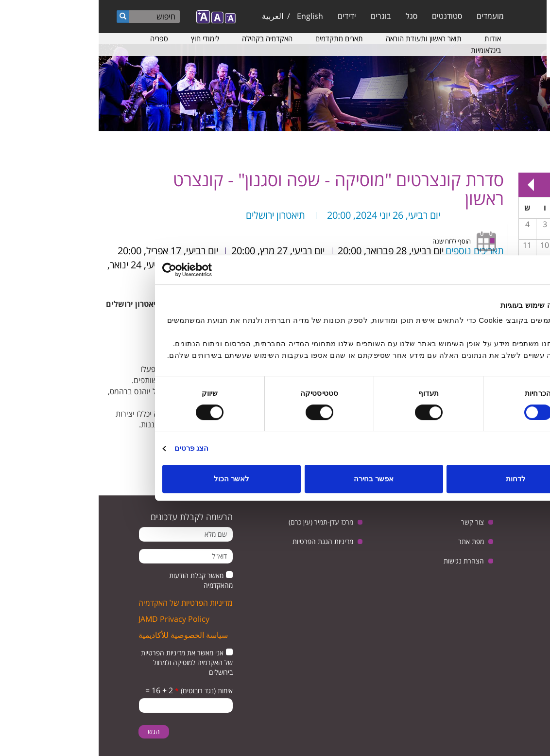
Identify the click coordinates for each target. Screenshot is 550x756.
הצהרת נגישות (365, 561)
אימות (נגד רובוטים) (105, 691)
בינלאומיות (387, 50)
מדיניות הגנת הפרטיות (224, 541)
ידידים (248, 16)
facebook (464, 548)
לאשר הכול (133, 479)
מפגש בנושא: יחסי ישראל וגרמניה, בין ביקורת (499, 273)
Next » (432, 185)
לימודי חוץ (106, 38)
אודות (394, 38)
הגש (55, 731)
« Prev (531, 185)
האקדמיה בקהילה (169, 38)
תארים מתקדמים (241, 38)
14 (498, 266)
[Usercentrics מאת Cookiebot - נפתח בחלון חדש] (106, 270)
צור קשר (374, 522)
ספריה (60, 38)
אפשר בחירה (275, 479)
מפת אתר (372, 541)
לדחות (417, 479)
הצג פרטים (93, 448)
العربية (174, 16)
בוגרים (282, 16)
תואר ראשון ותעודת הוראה (325, 38)
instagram (516, 572)
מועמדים (392, 16)
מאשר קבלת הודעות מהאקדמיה (102, 580)
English (211, 16)
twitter (524, 548)
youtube (494, 548)
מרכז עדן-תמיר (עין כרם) (222, 522)
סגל (313, 16)
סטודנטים (348, 16)
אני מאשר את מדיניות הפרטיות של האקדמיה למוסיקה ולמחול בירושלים (88, 662)
